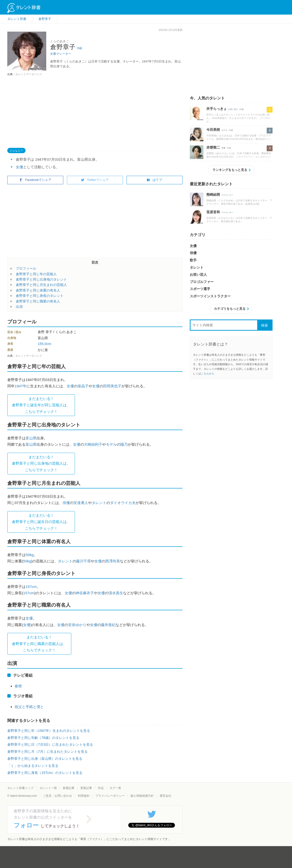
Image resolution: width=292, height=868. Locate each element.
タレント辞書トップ (20, 788)
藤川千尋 (83, 561)
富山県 (31, 438)
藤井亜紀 (108, 625)
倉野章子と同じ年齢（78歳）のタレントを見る (43, 738)
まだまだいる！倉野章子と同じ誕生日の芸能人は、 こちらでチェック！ (41, 522)
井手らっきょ (217, 109)
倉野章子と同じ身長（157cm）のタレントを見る (45, 773)
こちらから (208, 373)
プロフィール (26, 268)
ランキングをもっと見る (230, 170)
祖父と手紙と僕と (29, 707)
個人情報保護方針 (142, 796)
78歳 (79, 48)
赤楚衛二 (213, 147)
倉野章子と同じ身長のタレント (40, 296)
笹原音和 (213, 212)
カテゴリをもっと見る (230, 309)
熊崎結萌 (213, 195)
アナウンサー (227, 195)
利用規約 (84, 796)
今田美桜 (213, 130)
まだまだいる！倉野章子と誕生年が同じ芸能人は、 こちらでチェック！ (41, 405)
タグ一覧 (115, 788)
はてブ (154, 180)
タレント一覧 (48, 788)
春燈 (18, 686)
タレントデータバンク (29, 74)
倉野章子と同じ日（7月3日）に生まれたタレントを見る (50, 744)
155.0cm (44, 344)
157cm (31, 587)
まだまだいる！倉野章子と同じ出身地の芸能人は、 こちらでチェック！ (41, 463)
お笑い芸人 (233, 109)
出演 (19, 307)
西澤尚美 (113, 561)
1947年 (21, 386)
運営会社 (165, 796)
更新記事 (86, 788)
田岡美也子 (112, 386)
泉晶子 (83, 386)
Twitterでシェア (95, 180)
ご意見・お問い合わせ (57, 796)
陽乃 (124, 444)
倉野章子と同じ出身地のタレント (41, 279)
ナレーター (64, 54)
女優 (53, 54)
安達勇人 (81, 503)
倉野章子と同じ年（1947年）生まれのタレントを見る (49, 731)
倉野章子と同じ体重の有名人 (38, 290)
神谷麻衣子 (85, 593)
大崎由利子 (93, 444)
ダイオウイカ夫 (123, 503)
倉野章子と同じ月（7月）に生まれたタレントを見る (47, 752)
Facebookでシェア (35, 180)
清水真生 (116, 593)
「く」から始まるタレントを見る (33, 766)
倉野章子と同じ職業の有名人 (38, 301)
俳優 (66, 503)
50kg (30, 555)
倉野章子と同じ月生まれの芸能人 (41, 285)
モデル (111, 444)
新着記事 (69, 788)
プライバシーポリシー (110, 796)
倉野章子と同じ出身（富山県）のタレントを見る (45, 759)
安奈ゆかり (77, 625)
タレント (99, 503)
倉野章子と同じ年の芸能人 (36, 274)
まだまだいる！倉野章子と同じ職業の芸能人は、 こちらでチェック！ (39, 644)
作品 (101, 788)
